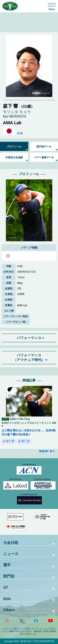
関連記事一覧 (46, 451)
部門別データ (44, 147)
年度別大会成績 (14, 157)
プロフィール (14, 147)
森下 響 (10, 441)
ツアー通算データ (44, 157)
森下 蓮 (26, 441)
